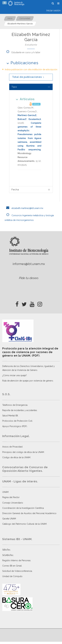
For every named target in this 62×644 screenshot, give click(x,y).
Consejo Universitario (13, 503)
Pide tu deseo (28, 278)
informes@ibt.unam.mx (29, 264)
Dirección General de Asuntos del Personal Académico (29, 513)
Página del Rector (11, 497)
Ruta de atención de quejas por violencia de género (28, 381)
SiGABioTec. (8, 555)
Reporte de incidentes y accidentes (20, 410)
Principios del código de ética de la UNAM (23, 452)
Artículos (24, 99)
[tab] (31, 87)
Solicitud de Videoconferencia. (17, 571)
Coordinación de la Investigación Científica (23, 508)
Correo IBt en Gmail (12, 566)
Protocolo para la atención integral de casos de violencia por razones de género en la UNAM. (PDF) (30, 352)
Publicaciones (21, 63)
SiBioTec (6, 550)
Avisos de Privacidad (12, 447)
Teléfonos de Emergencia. (15, 405)
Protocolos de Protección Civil (17, 421)
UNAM (5, 492)
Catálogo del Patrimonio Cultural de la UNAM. (25, 524)
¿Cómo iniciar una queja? (14, 375)
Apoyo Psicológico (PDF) (15, 426)
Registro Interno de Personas (16, 560)
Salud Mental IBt (10, 416)
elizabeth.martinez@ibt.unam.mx (24, 208)
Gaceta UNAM (9, 519)
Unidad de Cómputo (12, 576)
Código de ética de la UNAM (16, 457)
